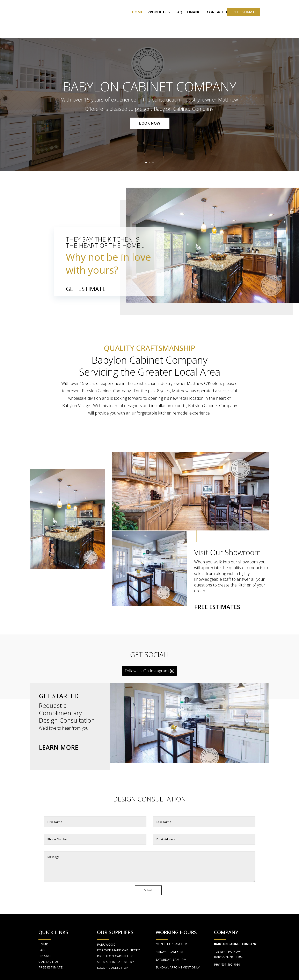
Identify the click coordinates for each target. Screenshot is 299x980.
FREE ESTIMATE (244, 12)
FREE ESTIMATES (217, 586)
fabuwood (106, 923)
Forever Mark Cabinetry (118, 929)
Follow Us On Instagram (147, 650)
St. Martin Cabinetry (116, 941)
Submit (148, 869)
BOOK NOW (150, 102)
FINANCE (195, 13)
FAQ (179, 13)
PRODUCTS (157, 13)
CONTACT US (218, 13)
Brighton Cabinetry (115, 935)
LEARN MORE (59, 726)
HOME (137, 13)
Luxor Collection (113, 947)
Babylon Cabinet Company (149, 65)
